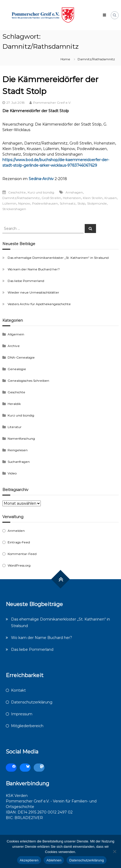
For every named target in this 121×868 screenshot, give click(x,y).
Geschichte (17, 192)
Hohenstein (72, 198)
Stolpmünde (97, 203)
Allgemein (16, 334)
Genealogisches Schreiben (28, 381)
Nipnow (24, 203)
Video (12, 473)
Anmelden (16, 531)
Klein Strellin (93, 198)
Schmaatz (68, 203)
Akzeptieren (29, 860)
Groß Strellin (51, 198)
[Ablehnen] (114, 851)
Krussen (111, 198)
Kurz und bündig (41, 192)
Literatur (15, 427)
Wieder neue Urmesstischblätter (33, 292)
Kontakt (18, 690)
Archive (14, 346)
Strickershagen (14, 209)
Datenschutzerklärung (32, 702)
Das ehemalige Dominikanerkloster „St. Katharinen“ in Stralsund (58, 258)
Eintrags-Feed (19, 542)
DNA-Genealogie (21, 357)
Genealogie (17, 369)
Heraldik (14, 404)
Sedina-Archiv (41, 179)
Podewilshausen (45, 203)
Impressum (22, 714)
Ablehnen (54, 860)
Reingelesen (18, 450)
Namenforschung (21, 438)
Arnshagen (74, 192)
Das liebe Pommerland (26, 281)
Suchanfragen (19, 462)
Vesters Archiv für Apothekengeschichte (39, 304)
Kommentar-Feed (22, 554)
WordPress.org (19, 565)
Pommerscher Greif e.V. (52, 103)
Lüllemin (9, 203)
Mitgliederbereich (27, 726)
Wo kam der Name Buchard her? (34, 269)
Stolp (81, 203)
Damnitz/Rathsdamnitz (21, 198)
